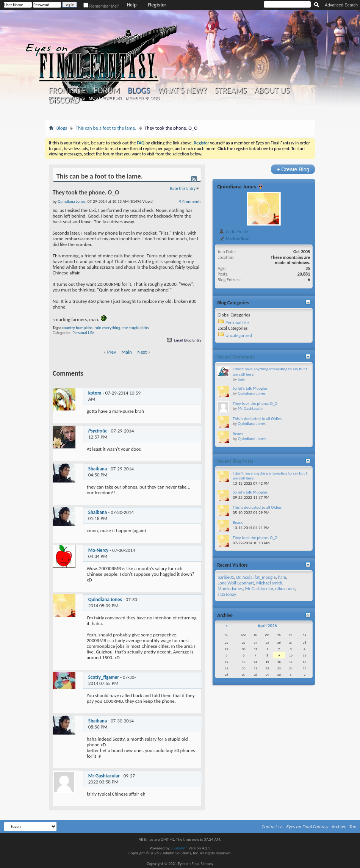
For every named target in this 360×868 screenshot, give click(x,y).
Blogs (139, 90)
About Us (272, 91)
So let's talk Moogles (250, 388)
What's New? (182, 91)
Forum (107, 91)
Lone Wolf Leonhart (236, 583)
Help (131, 5)
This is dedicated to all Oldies (257, 419)
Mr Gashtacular (104, 776)
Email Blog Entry (184, 340)
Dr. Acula (244, 577)
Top (353, 826)
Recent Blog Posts (235, 461)
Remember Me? (101, 6)
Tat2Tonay (227, 594)
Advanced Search (341, 5)
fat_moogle (265, 577)
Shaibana (98, 469)
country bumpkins (77, 328)
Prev (112, 352)
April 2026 (267, 626)
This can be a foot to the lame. (106, 128)
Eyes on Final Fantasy (308, 826)
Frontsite (67, 91)
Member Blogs (142, 98)
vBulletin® (179, 848)
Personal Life (83, 333)
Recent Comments (236, 357)
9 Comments (190, 202)
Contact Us (273, 826)
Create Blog (293, 169)
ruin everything (107, 328)
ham (241, 379)
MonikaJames (230, 589)
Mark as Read (234, 239)
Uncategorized (239, 335)
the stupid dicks (136, 328)
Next (142, 352)
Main (127, 352)
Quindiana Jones (105, 599)
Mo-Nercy (98, 550)
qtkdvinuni (285, 589)
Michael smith (269, 583)
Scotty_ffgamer (104, 677)
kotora (95, 393)
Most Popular (105, 98)
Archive (339, 826)
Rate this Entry (183, 188)
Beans (238, 434)
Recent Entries (67, 98)
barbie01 (226, 577)
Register (157, 5)
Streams (231, 91)
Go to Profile (233, 232)
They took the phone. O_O (255, 403)
